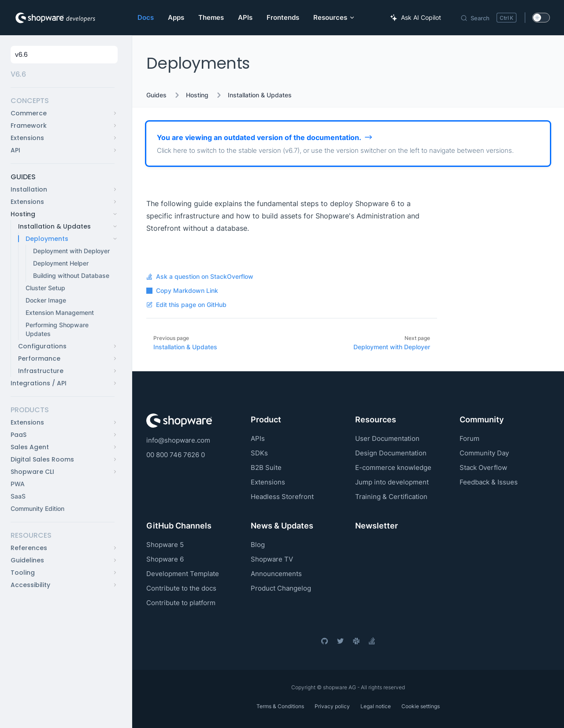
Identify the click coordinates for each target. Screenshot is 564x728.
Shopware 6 (165, 559)
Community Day (484, 453)
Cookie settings (421, 706)
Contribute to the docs (181, 588)
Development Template (183, 574)
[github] (324, 641)
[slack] (356, 641)
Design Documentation (391, 453)
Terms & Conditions (280, 706)
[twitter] (340, 641)
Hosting (197, 95)
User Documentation (387, 438)
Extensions (268, 482)
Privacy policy (332, 706)
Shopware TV (272, 559)
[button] (63, 101)
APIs (258, 438)
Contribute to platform (181, 603)
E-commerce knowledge (393, 467)
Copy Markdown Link (182, 291)
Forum (469, 438)
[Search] (488, 18)
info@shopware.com (178, 440)
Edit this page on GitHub (186, 305)
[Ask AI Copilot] (416, 18)
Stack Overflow (483, 467)
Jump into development (392, 482)
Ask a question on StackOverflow (200, 277)
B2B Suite (266, 467)
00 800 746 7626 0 (176, 455)
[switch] (541, 18)
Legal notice (376, 706)
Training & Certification (391, 497)
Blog (258, 545)
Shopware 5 (165, 545)
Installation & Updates (260, 95)
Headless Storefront (282, 497)
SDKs (259, 453)
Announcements (276, 574)
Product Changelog (281, 588)
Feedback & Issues (489, 482)
